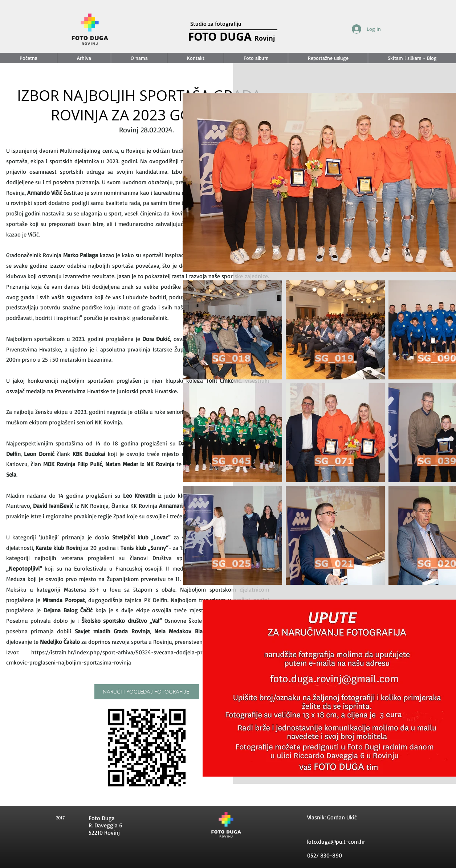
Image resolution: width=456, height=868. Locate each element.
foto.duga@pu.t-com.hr (336, 842)
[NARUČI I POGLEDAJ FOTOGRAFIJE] (147, 692)
